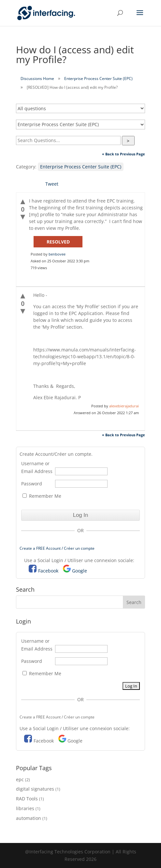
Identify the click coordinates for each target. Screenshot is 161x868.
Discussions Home (37, 79)
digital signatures (35, 789)
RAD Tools (27, 799)
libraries (25, 808)
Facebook (48, 571)
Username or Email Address (37, 467)
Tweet (52, 184)
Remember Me (42, 496)
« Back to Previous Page (124, 154)
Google (80, 571)
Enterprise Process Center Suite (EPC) (98, 79)
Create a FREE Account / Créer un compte (57, 548)
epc (20, 779)
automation (29, 818)
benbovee (57, 254)
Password (32, 484)
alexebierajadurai (124, 406)
